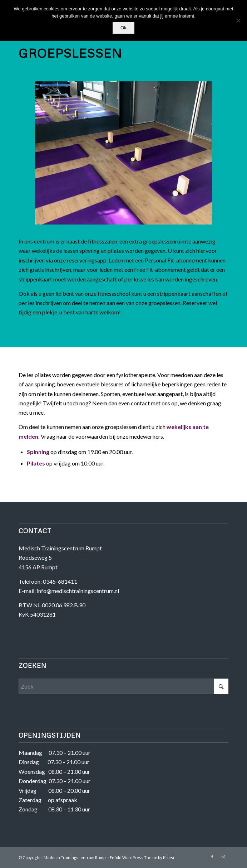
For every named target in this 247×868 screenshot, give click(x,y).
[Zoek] (123, 686)
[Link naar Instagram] (223, 857)
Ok (123, 28)
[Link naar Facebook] (212, 857)
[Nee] (238, 20)
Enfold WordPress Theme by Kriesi (142, 857)
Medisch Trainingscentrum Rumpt (75, 857)
